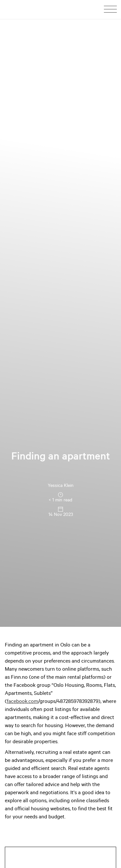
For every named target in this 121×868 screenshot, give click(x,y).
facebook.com (22, 702)
